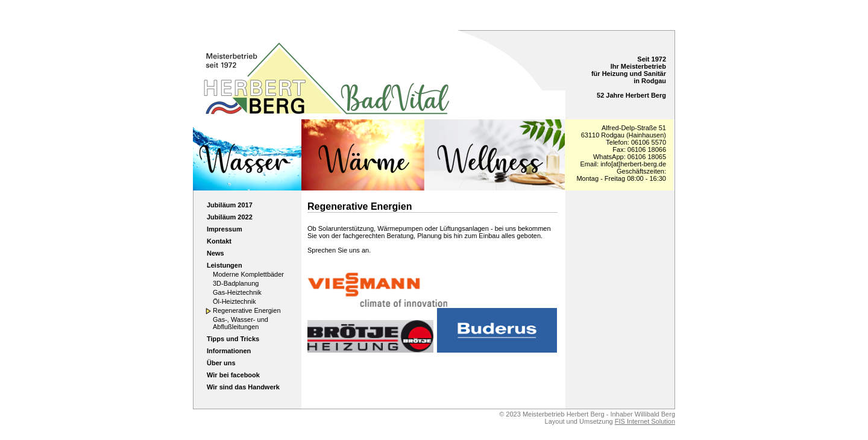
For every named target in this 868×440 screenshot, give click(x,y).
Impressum (225, 229)
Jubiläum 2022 (230, 217)
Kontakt (219, 241)
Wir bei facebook (233, 375)
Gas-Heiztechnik (237, 292)
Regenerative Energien (247, 310)
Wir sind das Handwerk (243, 387)
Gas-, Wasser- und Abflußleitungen (241, 323)
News (215, 253)
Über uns (221, 363)
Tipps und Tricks (233, 339)
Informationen (229, 351)
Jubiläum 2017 (230, 205)
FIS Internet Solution (645, 421)
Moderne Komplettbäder (248, 274)
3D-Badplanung (236, 283)
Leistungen (225, 265)
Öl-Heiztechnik (234, 301)
